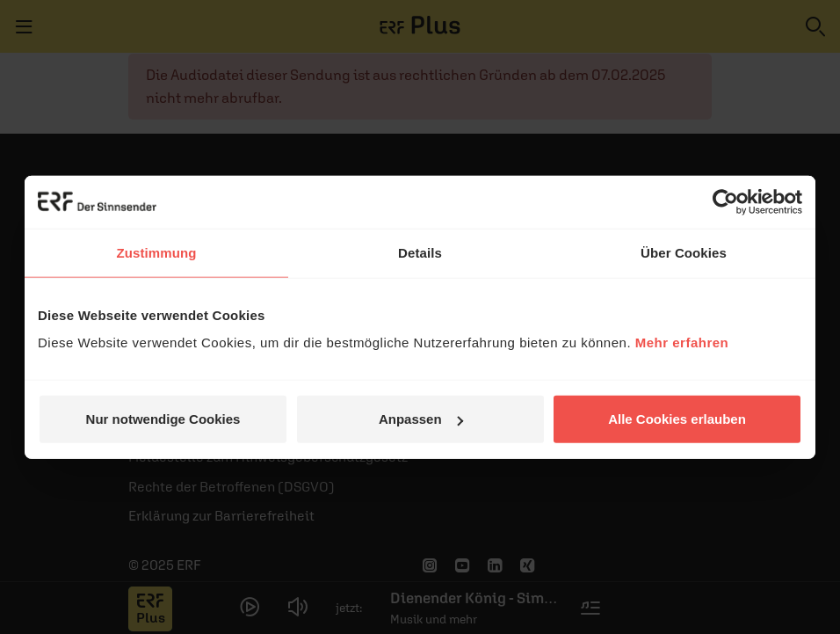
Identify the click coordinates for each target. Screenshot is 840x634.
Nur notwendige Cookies (163, 419)
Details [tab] (420, 252)
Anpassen (421, 419)
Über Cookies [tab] (684, 252)
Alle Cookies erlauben (677, 419)
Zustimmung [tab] (157, 252)
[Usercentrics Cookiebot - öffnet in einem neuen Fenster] (725, 201)
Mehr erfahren (682, 343)
